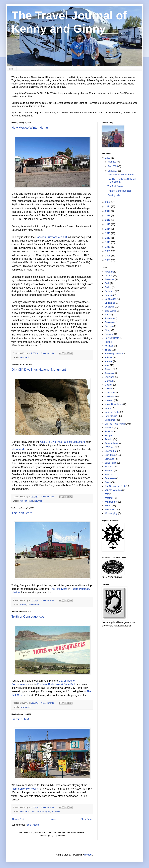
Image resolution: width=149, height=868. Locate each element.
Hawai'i (108, 342)
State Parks (111, 463)
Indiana (108, 357)
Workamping (111, 513)
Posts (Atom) (32, 825)
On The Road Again (41, 811)
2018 (108, 215)
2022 (108, 202)
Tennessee (110, 478)
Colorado (109, 307)
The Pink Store (22, 513)
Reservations (111, 443)
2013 (108, 233)
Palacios (109, 428)
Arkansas (109, 279)
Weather (109, 498)
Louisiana (110, 377)
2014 (108, 229)
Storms (108, 467)
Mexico (23, 605)
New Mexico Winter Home (30, 128)
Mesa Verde (18, 449)
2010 (108, 247)
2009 (108, 251)
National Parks (27, 501)
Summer (109, 471)
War (107, 494)
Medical (109, 385)
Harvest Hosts (112, 338)
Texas (108, 482)
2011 (108, 242)
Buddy (108, 287)
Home (12, 69)
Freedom (109, 318)
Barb (107, 283)
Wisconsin (110, 510)
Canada (109, 295)
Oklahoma (110, 420)
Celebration (110, 299)
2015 (108, 224)
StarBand (109, 459)
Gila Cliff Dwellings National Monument (39, 370)
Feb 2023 (113, 166)
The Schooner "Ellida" (116, 486)
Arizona (108, 276)
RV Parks (56, 811)
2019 (108, 211)
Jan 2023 (113, 171)
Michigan (109, 393)
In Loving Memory (114, 354)
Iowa (107, 365)
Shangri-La (110, 451)
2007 (108, 260)
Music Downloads (114, 404)
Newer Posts (19, 819)
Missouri (109, 400)
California (109, 291)
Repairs (109, 439)
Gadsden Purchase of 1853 (51, 237)
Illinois (108, 350)
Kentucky (109, 373)
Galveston (110, 322)
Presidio (109, 431)
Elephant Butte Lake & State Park (56, 684)
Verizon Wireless (113, 490)
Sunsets (109, 475)
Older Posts (86, 819)
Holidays (109, 346)
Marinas (109, 381)
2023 (108, 158)
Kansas (108, 369)
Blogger (88, 855)
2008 (108, 256)
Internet (108, 361)
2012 (108, 238)
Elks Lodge (110, 311)
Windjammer (111, 502)
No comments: (48, 353)
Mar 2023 (113, 162)
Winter (108, 506)
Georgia (109, 326)
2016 (108, 220)
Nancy (108, 408)
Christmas (110, 303)
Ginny (108, 330)
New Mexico (25, 357)
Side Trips (110, 455)
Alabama (109, 272)
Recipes (109, 436)
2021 (108, 206)
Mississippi (110, 396)
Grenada (109, 334)
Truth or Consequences (28, 617)
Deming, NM (20, 719)
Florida (108, 315)
